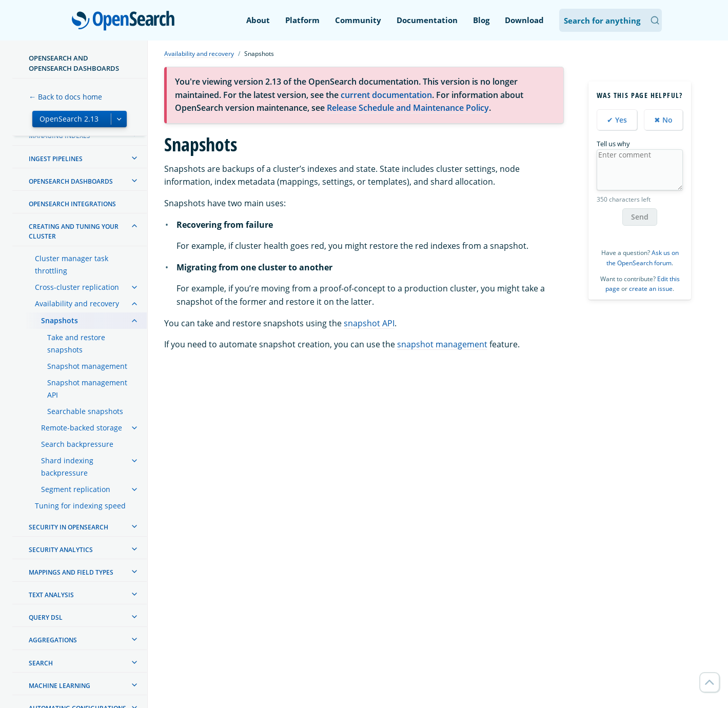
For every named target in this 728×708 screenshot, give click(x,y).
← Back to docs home (65, 97)
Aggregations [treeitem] (53, 640)
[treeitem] (134, 158)
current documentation (386, 95)
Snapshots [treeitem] (60, 320)
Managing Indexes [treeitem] (60, 136)
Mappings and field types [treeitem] (71, 572)
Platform (302, 20)
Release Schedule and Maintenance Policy (408, 108)
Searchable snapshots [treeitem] (85, 411)
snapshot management (442, 344)
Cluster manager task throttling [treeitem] (72, 264)
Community (358, 20)
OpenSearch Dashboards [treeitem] (71, 181)
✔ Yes (617, 120)
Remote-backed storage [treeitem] (82, 428)
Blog (481, 20)
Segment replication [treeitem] (76, 489)
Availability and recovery (199, 54)
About (258, 20)
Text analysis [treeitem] (51, 595)
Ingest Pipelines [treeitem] (56, 159)
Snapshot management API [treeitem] (87, 389)
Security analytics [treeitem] (61, 550)
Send (640, 217)
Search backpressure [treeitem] (77, 444)
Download (524, 20)
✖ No (663, 120)
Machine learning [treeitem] (60, 686)
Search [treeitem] (41, 663)
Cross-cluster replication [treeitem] (77, 287)
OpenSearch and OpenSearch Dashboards (74, 63)
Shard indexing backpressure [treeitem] (67, 467)
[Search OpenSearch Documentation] (611, 20)
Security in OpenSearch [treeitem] (68, 527)
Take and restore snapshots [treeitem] (76, 343)
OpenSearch (126, 22)
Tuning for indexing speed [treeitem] (80, 506)
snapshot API (369, 323)
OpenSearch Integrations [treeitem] (72, 204)
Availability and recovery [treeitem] (77, 303)
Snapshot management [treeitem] (87, 366)
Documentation (427, 20)
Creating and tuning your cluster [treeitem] (74, 231)
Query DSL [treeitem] (46, 617)
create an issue (651, 289)
